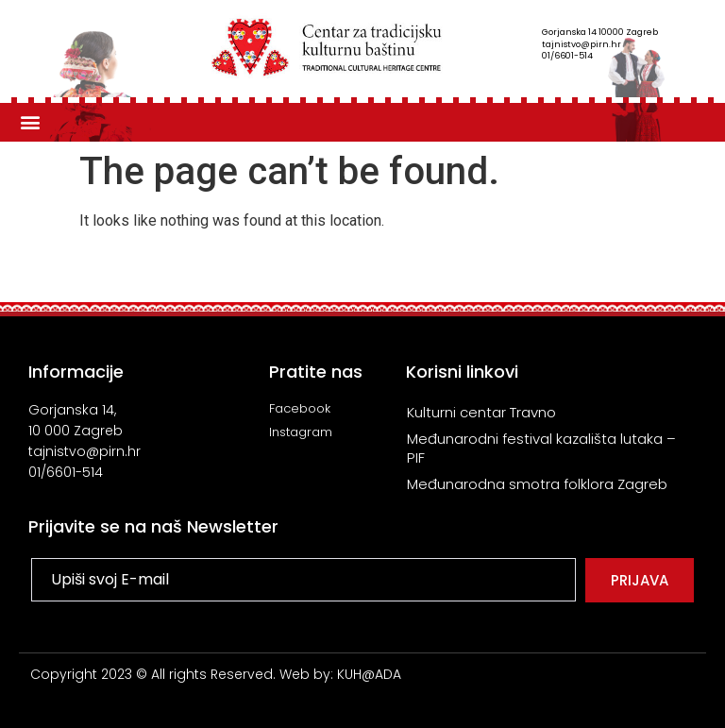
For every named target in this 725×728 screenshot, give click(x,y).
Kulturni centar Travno (481, 412)
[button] (30, 122)
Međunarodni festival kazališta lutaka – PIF (541, 448)
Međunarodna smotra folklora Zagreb (537, 484)
